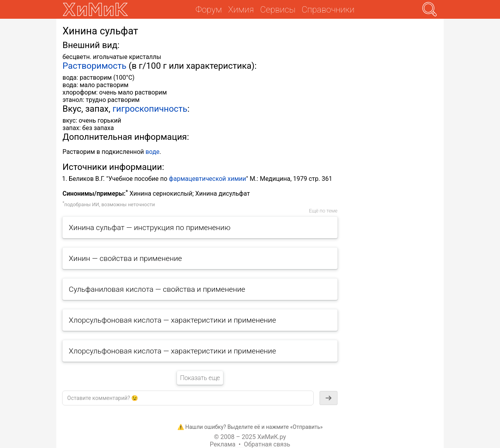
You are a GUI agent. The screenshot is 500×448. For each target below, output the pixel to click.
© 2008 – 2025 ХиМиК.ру (250, 437)
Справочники (328, 9)
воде (152, 152)
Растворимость (95, 66)
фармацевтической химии (207, 179)
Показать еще (200, 378)
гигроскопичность (150, 109)
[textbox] (188, 398)
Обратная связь (267, 444)
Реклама (223, 444)
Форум (209, 9)
